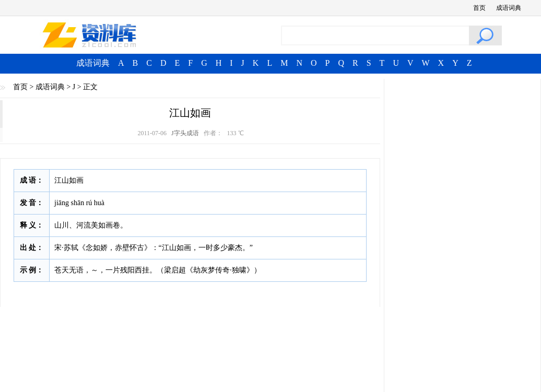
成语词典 (509, 8)
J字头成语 (185, 133)
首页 (479, 8)
